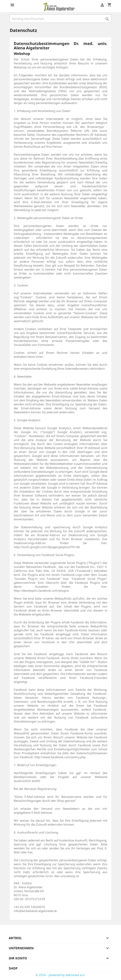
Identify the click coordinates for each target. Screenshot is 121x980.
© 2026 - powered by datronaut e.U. (60, 975)
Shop (13, 968)
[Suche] (60, 19)
